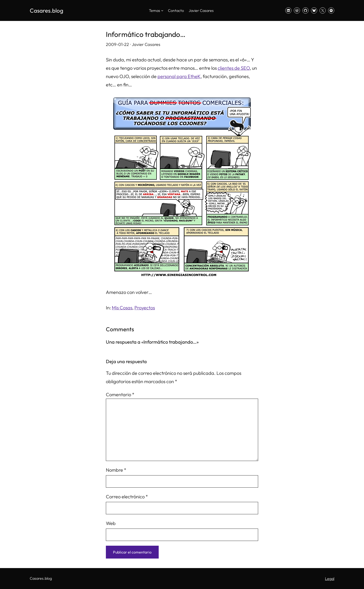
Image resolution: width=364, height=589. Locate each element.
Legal (330, 579)
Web (111, 523)
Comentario (120, 394)
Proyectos (145, 308)
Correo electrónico (127, 497)
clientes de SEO (234, 68)
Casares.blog (47, 10)
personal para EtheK (179, 76)
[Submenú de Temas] (162, 10)
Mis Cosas (122, 308)
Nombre (116, 470)
